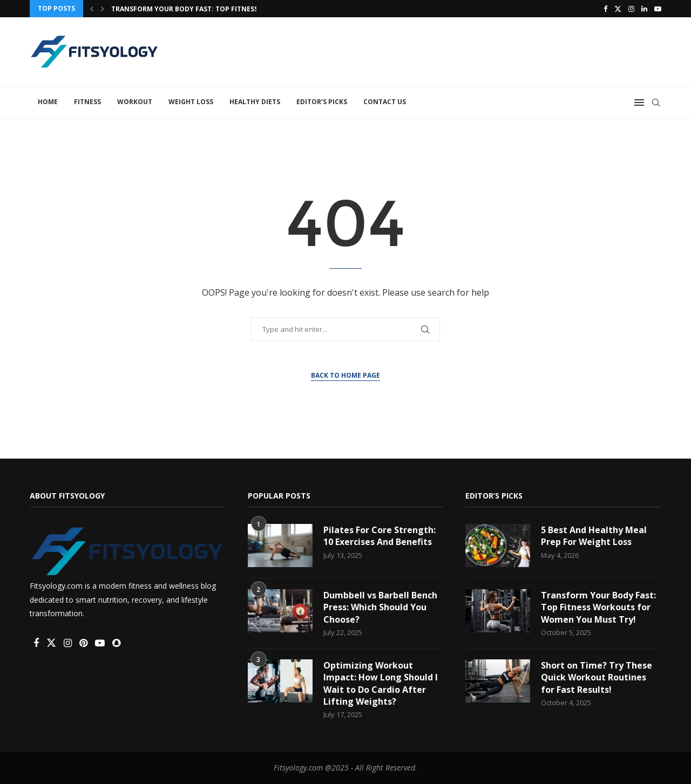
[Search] (656, 103)
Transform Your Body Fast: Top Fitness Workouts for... (216, 9)
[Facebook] (605, 9)
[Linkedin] (644, 9)
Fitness (87, 102)
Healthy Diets (255, 102)
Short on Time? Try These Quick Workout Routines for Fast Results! (597, 677)
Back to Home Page (345, 375)
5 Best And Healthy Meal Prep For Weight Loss (594, 536)
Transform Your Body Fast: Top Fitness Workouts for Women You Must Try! (598, 607)
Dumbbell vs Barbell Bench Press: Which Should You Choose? (380, 607)
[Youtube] (658, 9)
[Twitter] (618, 9)
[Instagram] (631, 9)
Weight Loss (191, 102)
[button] (92, 9)
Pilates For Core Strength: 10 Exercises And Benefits (380, 536)
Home (48, 102)
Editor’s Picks (322, 102)
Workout (135, 102)
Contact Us (385, 102)
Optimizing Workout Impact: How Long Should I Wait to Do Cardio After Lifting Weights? (381, 683)
